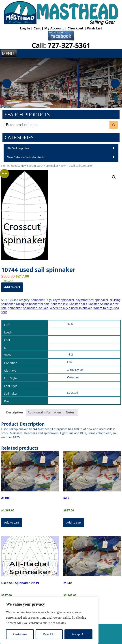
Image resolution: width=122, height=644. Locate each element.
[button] (114, 177)
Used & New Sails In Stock (27, 166)
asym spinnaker (64, 300)
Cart (38, 28)
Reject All (49, 634)
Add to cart (12, 287)
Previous (7, 83)
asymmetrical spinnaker (92, 300)
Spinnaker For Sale (36, 308)
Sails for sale (59, 304)
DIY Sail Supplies (62, 148)
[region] (49, 620)
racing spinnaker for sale (33, 304)
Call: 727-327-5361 (61, 45)
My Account (55, 28)
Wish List (95, 28)
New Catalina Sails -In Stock (62, 157)
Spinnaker (52, 166)
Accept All (78, 634)
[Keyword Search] (57, 125)
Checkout (76, 28)
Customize (20, 634)
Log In (25, 28)
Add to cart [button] (12, 522)
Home (5, 166)
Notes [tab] (70, 412)
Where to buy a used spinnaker (71, 308)
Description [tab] (14, 412)
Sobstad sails (78, 304)
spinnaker (15, 308)
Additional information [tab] (44, 412)
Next (115, 83)
